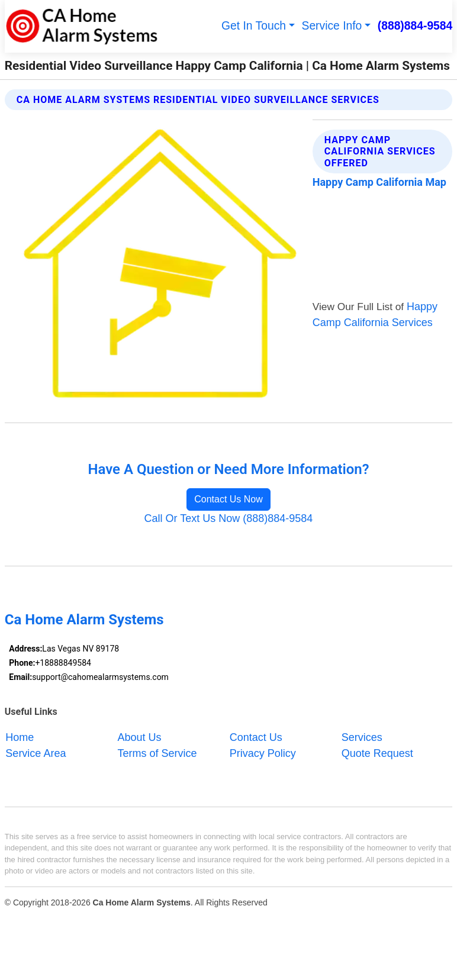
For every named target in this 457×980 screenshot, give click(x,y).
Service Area (36, 753)
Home (20, 737)
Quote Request (377, 753)
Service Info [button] (332, 26)
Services (362, 737)
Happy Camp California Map (379, 182)
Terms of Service (157, 753)
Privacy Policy (263, 753)
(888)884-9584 (415, 26)
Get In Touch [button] (254, 26)
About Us (140, 737)
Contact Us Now (228, 499)
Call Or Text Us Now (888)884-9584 (229, 518)
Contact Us (256, 737)
